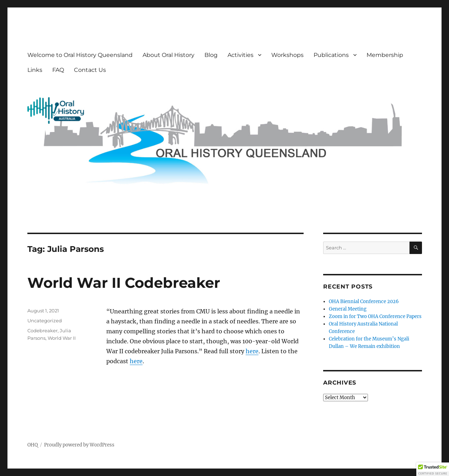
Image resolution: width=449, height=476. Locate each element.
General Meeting (348, 309)
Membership (385, 55)
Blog (211, 55)
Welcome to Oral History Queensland (80, 55)
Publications (331, 55)
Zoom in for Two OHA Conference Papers (375, 316)
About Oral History (169, 55)
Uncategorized (45, 321)
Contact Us (90, 70)
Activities (240, 55)
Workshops (287, 55)
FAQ (58, 70)
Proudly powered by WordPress (79, 445)
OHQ (33, 445)
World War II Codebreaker (124, 283)
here (252, 351)
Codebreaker (42, 330)
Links (35, 70)
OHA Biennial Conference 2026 (364, 302)
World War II (62, 338)
